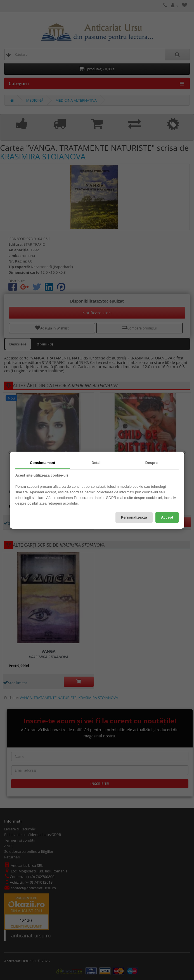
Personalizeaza (134, 517)
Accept (167, 517)
